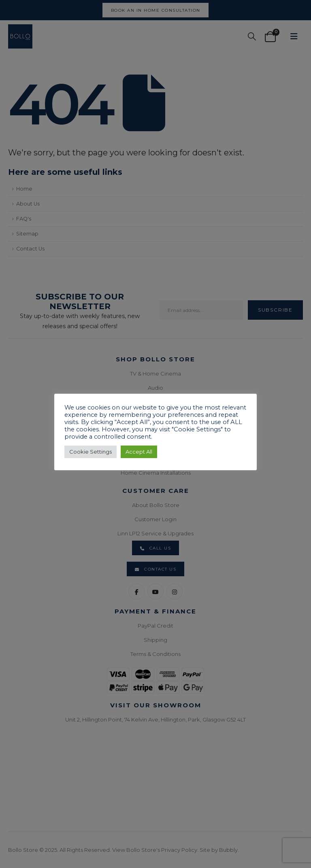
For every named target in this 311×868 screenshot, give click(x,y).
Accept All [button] (139, 452)
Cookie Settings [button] (91, 452)
